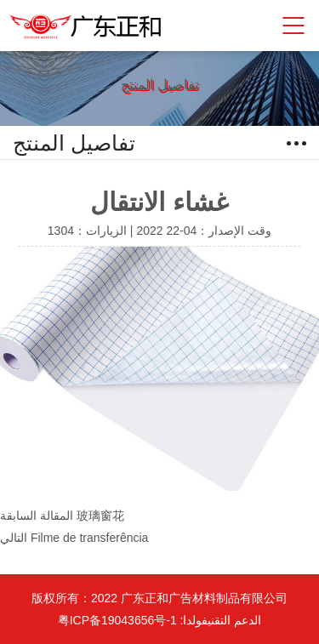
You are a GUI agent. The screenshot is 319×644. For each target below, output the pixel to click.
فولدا (195, 620)
